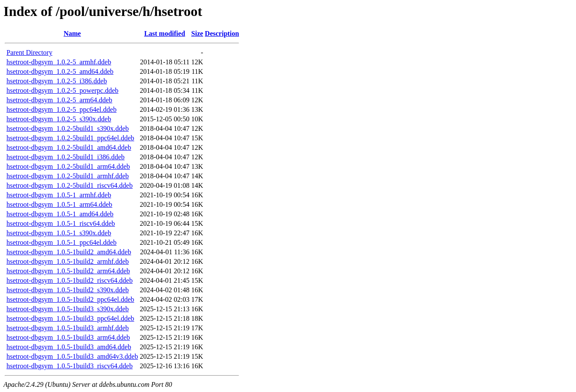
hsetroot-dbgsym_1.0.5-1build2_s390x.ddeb (68, 290)
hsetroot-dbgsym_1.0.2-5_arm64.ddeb (59, 100)
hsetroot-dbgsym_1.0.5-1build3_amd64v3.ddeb (72, 356)
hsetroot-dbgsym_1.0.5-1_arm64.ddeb (59, 204)
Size (197, 33)
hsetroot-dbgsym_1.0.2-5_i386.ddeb (57, 81)
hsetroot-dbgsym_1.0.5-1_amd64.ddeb (60, 214)
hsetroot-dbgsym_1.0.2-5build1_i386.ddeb (65, 157)
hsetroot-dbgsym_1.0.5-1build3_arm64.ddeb (68, 337)
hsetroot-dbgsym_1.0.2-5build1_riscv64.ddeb (70, 185)
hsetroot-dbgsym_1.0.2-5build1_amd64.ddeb (69, 147)
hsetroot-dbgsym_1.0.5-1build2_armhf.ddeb (68, 261)
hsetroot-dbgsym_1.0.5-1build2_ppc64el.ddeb (70, 299)
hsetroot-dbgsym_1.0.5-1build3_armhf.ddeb (68, 328)
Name (72, 33)
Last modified (165, 33)
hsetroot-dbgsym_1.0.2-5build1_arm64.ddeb (68, 166)
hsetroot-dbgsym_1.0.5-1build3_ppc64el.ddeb (70, 318)
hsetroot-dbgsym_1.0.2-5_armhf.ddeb (59, 62)
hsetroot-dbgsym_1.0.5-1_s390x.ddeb (59, 233)
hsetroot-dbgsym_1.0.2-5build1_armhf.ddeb (68, 176)
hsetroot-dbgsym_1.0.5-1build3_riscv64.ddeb (70, 366)
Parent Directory (29, 52)
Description (222, 33)
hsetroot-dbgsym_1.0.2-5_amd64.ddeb (60, 71)
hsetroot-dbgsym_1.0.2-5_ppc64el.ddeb (62, 109)
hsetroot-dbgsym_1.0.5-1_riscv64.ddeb (61, 223)
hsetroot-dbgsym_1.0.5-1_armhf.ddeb (59, 195)
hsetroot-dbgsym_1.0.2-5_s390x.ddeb (59, 119)
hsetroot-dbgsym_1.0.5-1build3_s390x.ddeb (68, 309)
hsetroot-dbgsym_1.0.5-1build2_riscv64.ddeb (70, 280)
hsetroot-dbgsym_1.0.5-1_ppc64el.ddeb (62, 242)
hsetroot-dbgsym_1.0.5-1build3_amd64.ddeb (69, 347)
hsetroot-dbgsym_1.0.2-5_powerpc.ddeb (62, 90)
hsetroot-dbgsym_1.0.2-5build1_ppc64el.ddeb (70, 138)
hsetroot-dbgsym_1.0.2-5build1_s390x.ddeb (68, 128)
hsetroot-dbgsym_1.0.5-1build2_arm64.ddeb (68, 271)
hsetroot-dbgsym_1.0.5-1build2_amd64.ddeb (69, 252)
